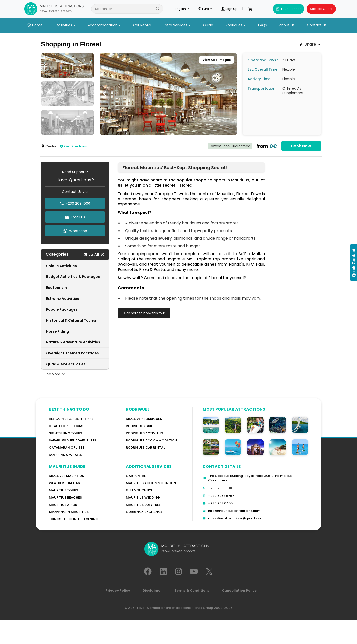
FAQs (262, 25)
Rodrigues (236, 25)
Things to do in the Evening (74, 519)
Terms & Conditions (192, 591)
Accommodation (104, 25)
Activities (66, 25)
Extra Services (177, 25)
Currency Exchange (144, 512)
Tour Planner (289, 9)
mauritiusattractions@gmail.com (236, 518)
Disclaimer (152, 591)
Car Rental (142, 25)
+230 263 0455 (220, 503)
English (182, 9)
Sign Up (229, 9)
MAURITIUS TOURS (63, 490)
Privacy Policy (118, 591)
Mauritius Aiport (64, 505)
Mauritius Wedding (143, 497)
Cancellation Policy (239, 591)
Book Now (301, 146)
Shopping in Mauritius (69, 512)
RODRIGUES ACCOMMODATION (151, 440)
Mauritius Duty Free (143, 505)
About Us (287, 25)
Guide (208, 25)
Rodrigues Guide (141, 426)
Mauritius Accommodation (151, 483)
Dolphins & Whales (65, 455)
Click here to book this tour (144, 313)
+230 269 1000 (220, 488)
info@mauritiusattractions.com (234, 511)
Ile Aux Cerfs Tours (66, 426)
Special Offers (321, 9)
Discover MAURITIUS (66, 476)
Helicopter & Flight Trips (71, 419)
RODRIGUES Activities (145, 433)
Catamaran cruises (67, 448)
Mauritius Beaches (65, 497)
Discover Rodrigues (144, 419)
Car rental (136, 476)
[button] (105, 94)
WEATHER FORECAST (65, 483)
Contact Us (317, 25)
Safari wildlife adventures (73, 440)
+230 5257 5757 (221, 496)
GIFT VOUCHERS (139, 490)
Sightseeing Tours (65, 433)
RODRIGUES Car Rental (145, 448)
